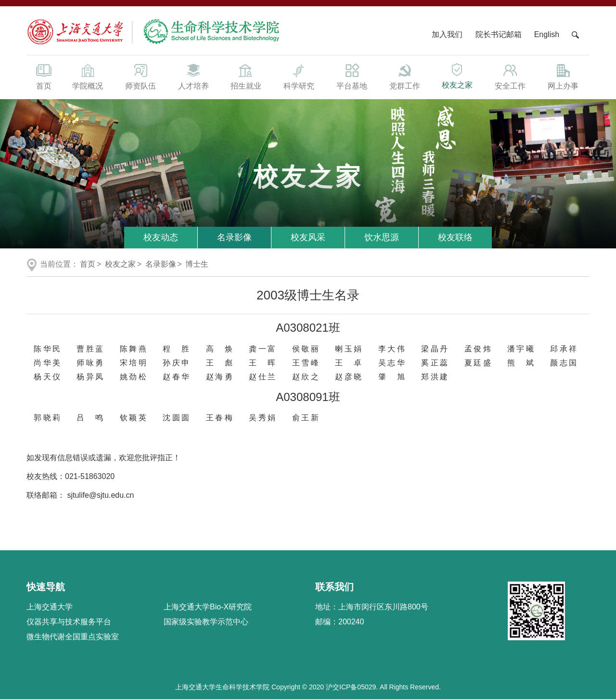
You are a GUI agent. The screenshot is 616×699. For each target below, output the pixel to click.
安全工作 (510, 76)
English (547, 34)
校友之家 (458, 75)
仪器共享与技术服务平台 (69, 622)
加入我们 (448, 34)
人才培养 (193, 76)
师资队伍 (141, 76)
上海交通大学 (50, 607)
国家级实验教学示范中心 (206, 622)
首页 (44, 76)
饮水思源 (382, 237)
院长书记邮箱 (499, 34)
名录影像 (234, 237)
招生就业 (246, 76)
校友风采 (308, 237)
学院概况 (88, 76)
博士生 (197, 264)
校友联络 (455, 237)
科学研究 (299, 76)
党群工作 (405, 76)
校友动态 (161, 237)
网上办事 (563, 76)
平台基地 (352, 76)
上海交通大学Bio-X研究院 (208, 607)
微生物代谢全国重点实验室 (73, 637)
